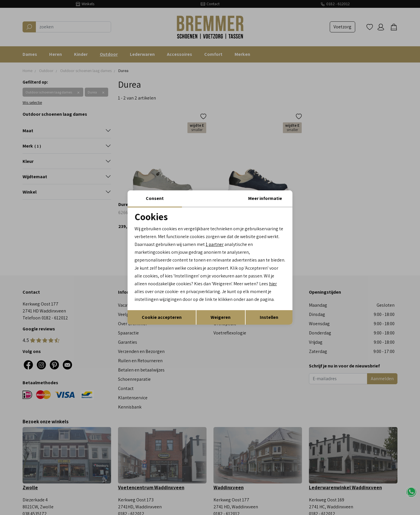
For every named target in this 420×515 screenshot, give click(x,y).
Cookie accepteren (162, 317)
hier (273, 284)
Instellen (269, 317)
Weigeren (221, 317)
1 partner (215, 244)
